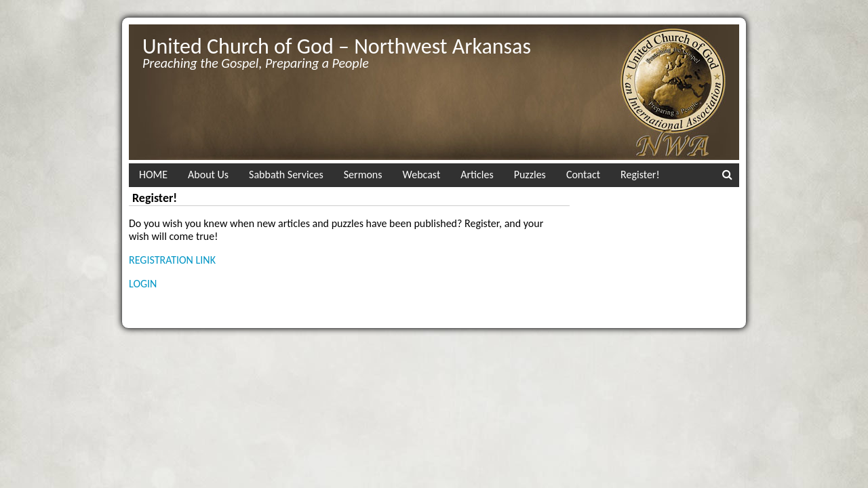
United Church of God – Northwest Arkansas (337, 46)
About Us (208, 175)
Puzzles (530, 175)
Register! (640, 175)
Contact (583, 175)
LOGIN (143, 284)
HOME (153, 175)
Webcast (422, 175)
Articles (477, 175)
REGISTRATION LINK (172, 260)
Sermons (363, 175)
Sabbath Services (286, 175)
